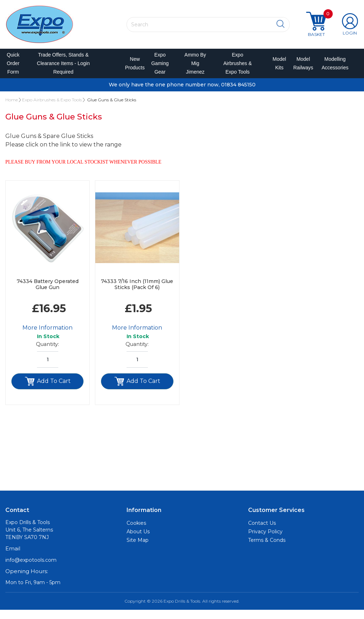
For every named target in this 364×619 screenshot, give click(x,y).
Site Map (138, 549)
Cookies (136, 532)
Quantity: (47, 353)
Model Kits (277, 68)
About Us (138, 541)
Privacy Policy (265, 541)
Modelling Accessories (331, 68)
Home (12, 109)
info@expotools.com (31, 569)
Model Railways (300, 68)
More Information (47, 337)
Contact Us (262, 532)
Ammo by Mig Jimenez (195, 68)
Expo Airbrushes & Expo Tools (237, 68)
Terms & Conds (267, 549)
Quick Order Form (14, 68)
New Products (132, 68)
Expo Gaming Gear (160, 68)
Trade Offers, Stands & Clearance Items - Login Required (64, 68)
